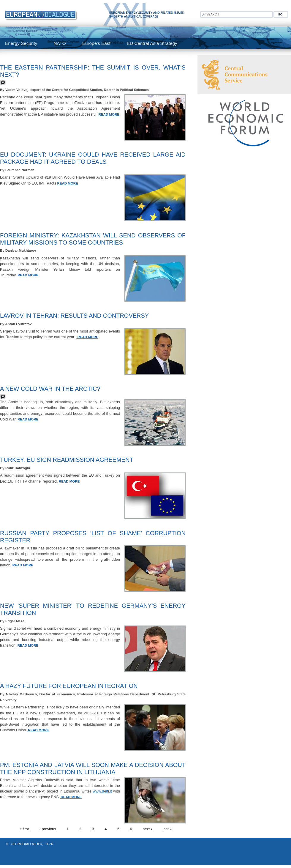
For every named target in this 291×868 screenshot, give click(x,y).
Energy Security (21, 43)
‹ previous (48, 829)
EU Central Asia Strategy (152, 43)
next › (147, 829)
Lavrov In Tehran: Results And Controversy (74, 316)
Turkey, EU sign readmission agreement (67, 460)
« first (24, 829)
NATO (60, 43)
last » (167, 829)
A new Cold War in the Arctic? (50, 389)
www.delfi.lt (102, 791)
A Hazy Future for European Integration (69, 686)
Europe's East (96, 43)
